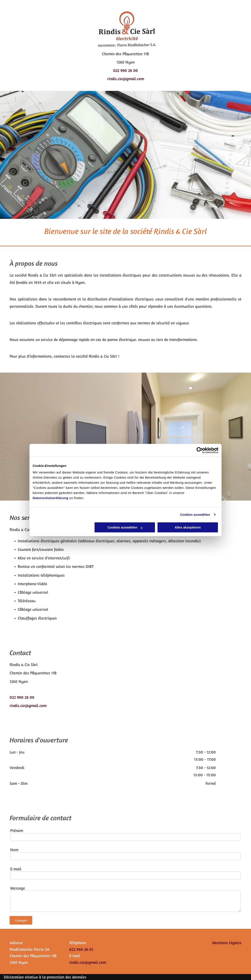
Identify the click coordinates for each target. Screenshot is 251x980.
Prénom (17, 831)
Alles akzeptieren (188, 527)
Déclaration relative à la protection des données (45, 977)
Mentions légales (227, 943)
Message (18, 888)
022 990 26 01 (81, 949)
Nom (14, 850)
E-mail (16, 869)
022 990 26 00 (125, 70)
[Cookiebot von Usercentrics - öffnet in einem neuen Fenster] (200, 450)
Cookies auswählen (195, 515)
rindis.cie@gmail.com (126, 79)
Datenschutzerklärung (51, 498)
